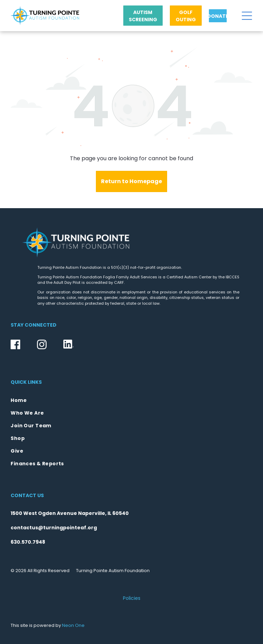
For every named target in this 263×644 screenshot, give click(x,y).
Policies (132, 598)
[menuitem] (131, 400)
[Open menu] (247, 16)
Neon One (73, 625)
